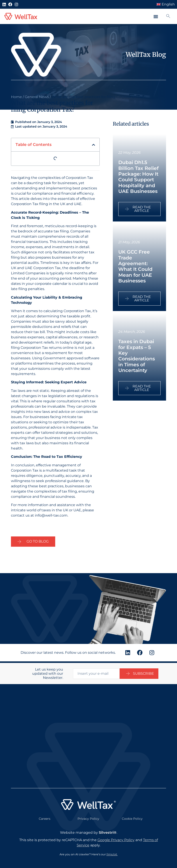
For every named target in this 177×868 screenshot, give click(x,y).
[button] (156, 16)
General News (37, 97)
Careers (45, 817)
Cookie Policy (132, 817)
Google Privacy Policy (116, 838)
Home (16, 97)
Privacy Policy (88, 817)
